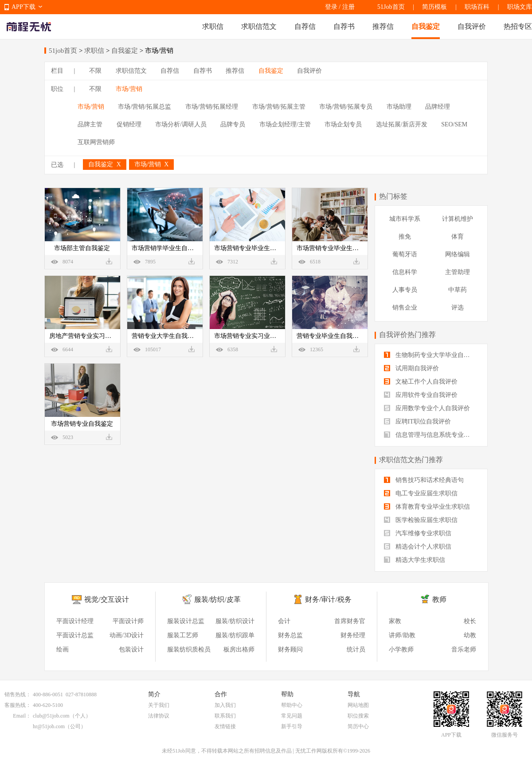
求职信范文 (259, 26)
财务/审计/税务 (328, 599)
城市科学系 (405, 219)
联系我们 (225, 716)
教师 (439, 599)
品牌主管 (90, 124)
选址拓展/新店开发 (402, 124)
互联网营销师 (96, 142)
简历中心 (358, 726)
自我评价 (472, 26)
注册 (348, 7)
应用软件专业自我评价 (421, 395)
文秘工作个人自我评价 (421, 382)
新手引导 (292, 726)
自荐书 (344, 26)
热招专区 (518, 26)
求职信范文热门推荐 (411, 460)
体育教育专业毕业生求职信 (427, 507)
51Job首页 (391, 7)
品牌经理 (438, 107)
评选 (458, 308)
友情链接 (225, 726)
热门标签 (393, 196)
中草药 (458, 290)
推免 (405, 237)
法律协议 (159, 716)
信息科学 (405, 272)
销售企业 (405, 308)
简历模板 (434, 7)
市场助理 (399, 107)
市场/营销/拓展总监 (145, 107)
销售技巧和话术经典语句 (424, 480)
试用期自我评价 (411, 368)
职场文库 (520, 7)
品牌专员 (233, 124)
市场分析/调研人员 (181, 124)
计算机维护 (458, 219)
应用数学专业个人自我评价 (427, 408)
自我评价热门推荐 (407, 335)
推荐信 (383, 26)
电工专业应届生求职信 (421, 493)
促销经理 (129, 124)
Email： (22, 716)
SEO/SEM (454, 124)
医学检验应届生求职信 (421, 520)
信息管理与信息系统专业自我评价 (431, 435)
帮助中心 (292, 705)
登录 (331, 7)
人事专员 (405, 290)
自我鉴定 (426, 26)
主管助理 (458, 272)
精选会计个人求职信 (418, 547)
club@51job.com (51, 716)
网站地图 (358, 705)
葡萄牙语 (405, 254)
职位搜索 (358, 716)
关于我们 (159, 705)
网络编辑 (458, 254)
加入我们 (225, 705)
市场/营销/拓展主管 (279, 107)
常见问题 (292, 716)
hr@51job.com (49, 726)
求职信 (213, 26)
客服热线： (18, 705)
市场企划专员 (343, 124)
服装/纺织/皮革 (217, 599)
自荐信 (305, 26)
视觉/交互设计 (106, 599)
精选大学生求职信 (415, 560)
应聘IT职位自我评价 (417, 422)
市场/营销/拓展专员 (346, 107)
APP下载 (23, 7)
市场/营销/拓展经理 (212, 107)
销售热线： (18, 694)
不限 (95, 71)
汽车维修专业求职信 (418, 533)
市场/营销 (129, 89)
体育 (458, 237)
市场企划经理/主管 (285, 124)
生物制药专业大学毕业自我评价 (431, 355)
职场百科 (477, 7)
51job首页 (63, 51)
